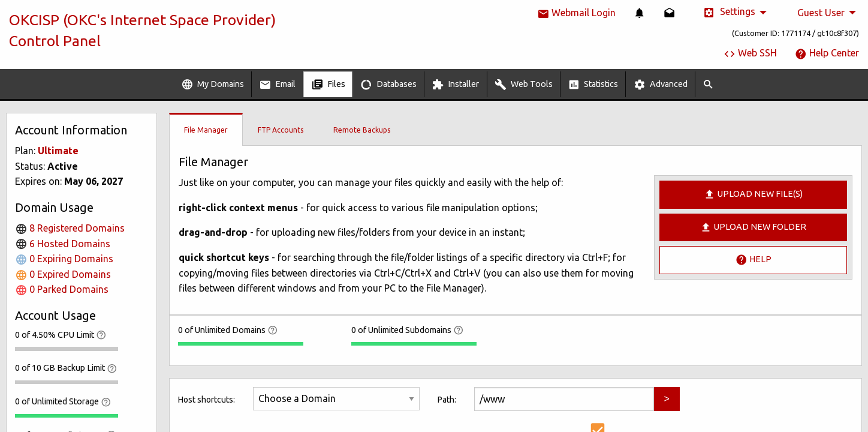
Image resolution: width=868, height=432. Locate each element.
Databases (388, 85)
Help (754, 260)
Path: (447, 400)
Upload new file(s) (753, 194)
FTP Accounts (281, 130)
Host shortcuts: (207, 400)
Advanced (661, 85)
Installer (455, 85)
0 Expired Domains (63, 274)
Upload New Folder (753, 227)
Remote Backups (362, 130)
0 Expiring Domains (64, 259)
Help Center (827, 53)
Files (328, 85)
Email (277, 85)
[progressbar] (67, 349)
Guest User (821, 13)
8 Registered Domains (70, 228)
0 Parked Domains (62, 289)
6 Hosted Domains (63, 244)
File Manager (206, 130)
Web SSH (750, 53)
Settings (729, 12)
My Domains (213, 85)
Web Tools (524, 85)
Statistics (593, 85)
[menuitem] (640, 13)
